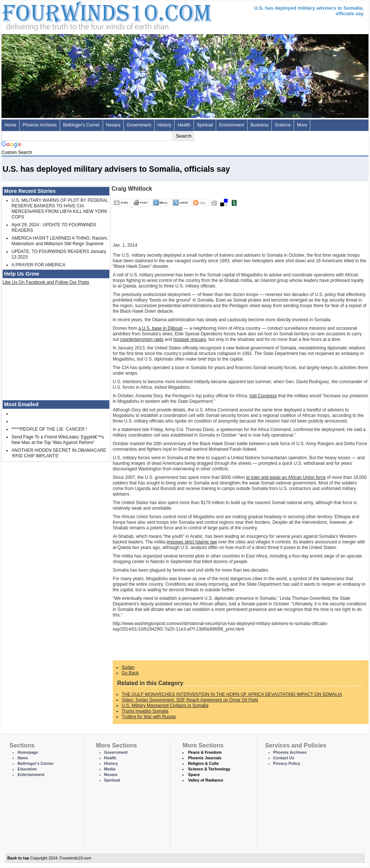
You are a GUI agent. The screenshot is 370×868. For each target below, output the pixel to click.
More (302, 125)
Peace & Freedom (205, 752)
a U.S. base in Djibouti (160, 328)
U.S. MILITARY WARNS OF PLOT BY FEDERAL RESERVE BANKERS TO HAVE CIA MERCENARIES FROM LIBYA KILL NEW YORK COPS (60, 209)
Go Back (130, 673)
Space (194, 775)
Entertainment (31, 775)
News (23, 758)
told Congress (263, 396)
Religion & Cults (203, 763)
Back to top (18, 858)
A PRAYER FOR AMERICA (38, 265)
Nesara (113, 125)
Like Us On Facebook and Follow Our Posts (46, 282)
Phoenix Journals (205, 758)
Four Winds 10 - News (76, 15)
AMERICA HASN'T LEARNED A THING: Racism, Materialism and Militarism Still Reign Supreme (60, 241)
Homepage (28, 752)
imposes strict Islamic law (192, 542)
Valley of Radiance (206, 780)
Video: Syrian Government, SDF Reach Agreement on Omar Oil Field (190, 700)
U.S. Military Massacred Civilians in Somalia (165, 706)
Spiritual (205, 125)
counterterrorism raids (142, 339)
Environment (232, 125)
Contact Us (284, 758)
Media (110, 769)
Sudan (128, 667)
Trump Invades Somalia (145, 711)
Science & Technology (209, 769)
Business (260, 125)
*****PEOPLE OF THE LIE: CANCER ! (49, 429)
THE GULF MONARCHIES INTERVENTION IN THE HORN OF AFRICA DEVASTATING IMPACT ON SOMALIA (232, 694)
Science (283, 125)
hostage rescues (189, 339)
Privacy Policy (287, 763)
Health (184, 125)
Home (10, 125)
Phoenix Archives (40, 125)
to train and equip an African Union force (286, 477)
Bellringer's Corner (81, 125)
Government (139, 125)
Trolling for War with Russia (149, 717)
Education (27, 769)
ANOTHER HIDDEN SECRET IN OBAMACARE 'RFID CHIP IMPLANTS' (59, 453)
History (164, 125)
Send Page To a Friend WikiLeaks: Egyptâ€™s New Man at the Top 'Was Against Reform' (58, 440)
